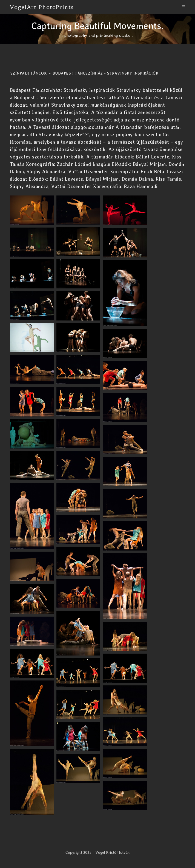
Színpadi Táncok (29, 73)
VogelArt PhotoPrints (42, 7)
